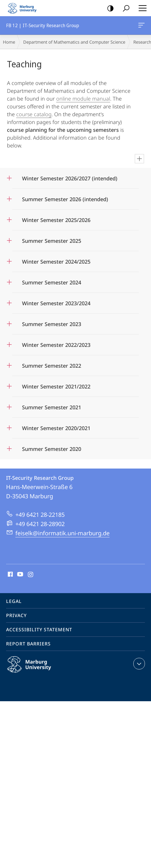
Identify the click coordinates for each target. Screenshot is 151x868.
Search (124, 9)
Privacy (16, 615)
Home (9, 42)
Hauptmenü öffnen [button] (141, 8)
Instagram (31, 575)
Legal (14, 601)
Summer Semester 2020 (52, 449)
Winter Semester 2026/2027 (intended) (70, 178)
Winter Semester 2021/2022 (56, 386)
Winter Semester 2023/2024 (56, 303)
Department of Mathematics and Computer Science (74, 42)
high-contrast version (109, 9)
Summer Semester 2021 (52, 407)
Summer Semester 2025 (52, 241)
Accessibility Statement (39, 630)
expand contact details (138, 664)
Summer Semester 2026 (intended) (65, 199)
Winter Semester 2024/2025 (56, 262)
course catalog (34, 114)
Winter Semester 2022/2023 (56, 345)
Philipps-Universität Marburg (35, 669)
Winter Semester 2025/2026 (56, 220)
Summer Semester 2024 (52, 282)
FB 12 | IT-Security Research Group (141, 26)
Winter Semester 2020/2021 (56, 428)
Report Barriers (28, 644)
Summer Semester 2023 (52, 324)
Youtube (20, 575)
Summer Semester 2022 (52, 366)
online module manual (83, 99)
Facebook (10, 575)
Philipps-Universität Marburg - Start (25, 8)
